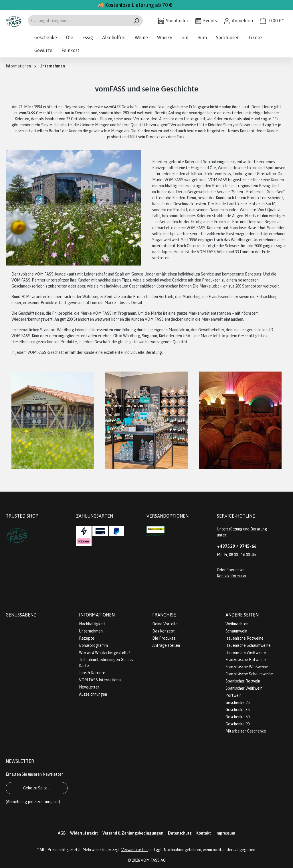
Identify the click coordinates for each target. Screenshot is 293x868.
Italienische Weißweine (246, 653)
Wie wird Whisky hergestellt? (105, 653)
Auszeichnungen (93, 694)
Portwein (233, 695)
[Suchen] (136, 21)
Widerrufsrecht (84, 833)
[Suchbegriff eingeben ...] (79, 21)
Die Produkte (164, 638)
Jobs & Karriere (92, 673)
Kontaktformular (232, 576)
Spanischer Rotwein (243, 681)
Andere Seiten (242, 615)
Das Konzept (164, 631)
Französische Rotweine (246, 660)
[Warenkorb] (272, 21)
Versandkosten (134, 850)
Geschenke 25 (237, 703)
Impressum (225, 833)
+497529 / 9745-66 (237, 546)
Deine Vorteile (165, 624)
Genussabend (21, 615)
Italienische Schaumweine (248, 645)
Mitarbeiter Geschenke (246, 731)
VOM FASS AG (153, 860)
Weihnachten (237, 624)
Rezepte (87, 638)
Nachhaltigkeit (92, 624)
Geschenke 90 (237, 724)
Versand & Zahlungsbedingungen (133, 833)
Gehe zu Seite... (37, 788)
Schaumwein (236, 631)
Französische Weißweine (247, 667)
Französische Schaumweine (249, 674)
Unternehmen (91, 631)
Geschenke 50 (237, 717)
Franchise (164, 615)
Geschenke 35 (237, 710)
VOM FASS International (100, 680)
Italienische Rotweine (245, 638)
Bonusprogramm (93, 645)
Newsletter (89, 687)
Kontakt (204, 833)
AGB (62, 833)
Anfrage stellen (166, 645)
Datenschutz (180, 833)
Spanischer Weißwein (244, 688)
